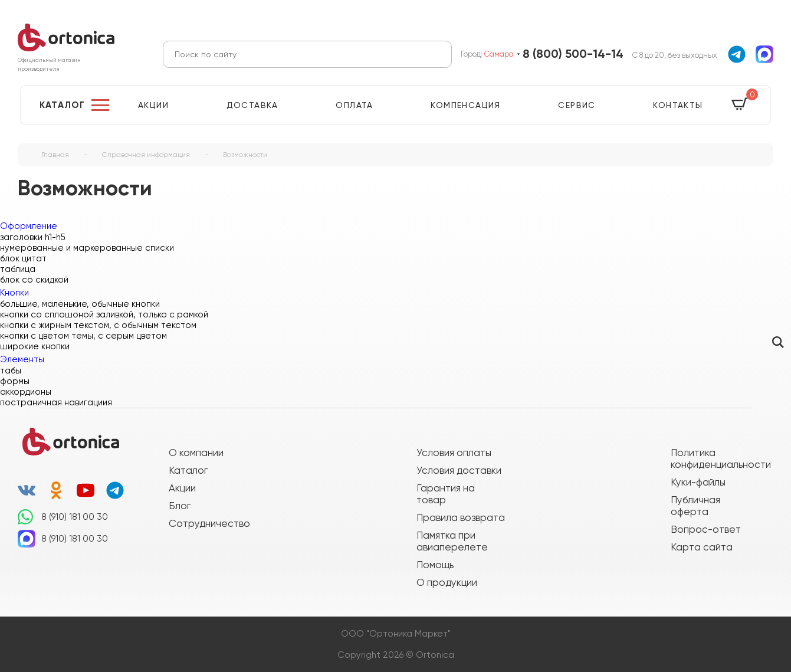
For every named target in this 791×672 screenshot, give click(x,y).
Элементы (22, 359)
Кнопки (14, 293)
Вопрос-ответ (706, 529)
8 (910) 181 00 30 (75, 517)
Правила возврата (461, 517)
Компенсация (465, 105)
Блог (180, 506)
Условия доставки (459, 470)
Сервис (577, 105)
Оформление (29, 226)
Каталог (63, 105)
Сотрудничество (209, 523)
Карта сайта (702, 547)
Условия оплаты (454, 453)
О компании (196, 453)
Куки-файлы (698, 482)
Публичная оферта (695, 506)
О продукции (447, 582)
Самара (499, 54)
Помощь (435, 565)
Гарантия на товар (446, 494)
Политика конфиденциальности (715, 458)
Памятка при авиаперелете (452, 541)
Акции (153, 105)
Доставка (252, 105)
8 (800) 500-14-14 (573, 54)
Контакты (678, 105)
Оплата (354, 105)
